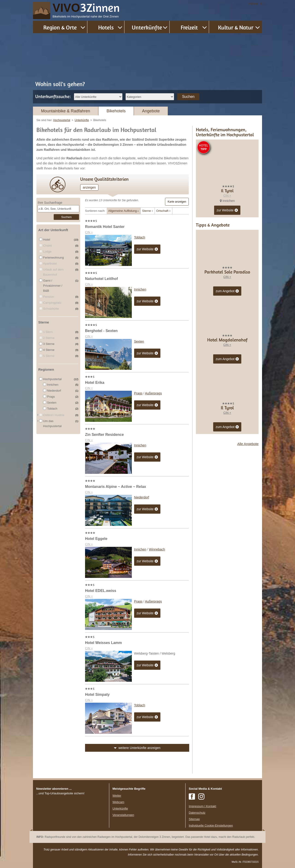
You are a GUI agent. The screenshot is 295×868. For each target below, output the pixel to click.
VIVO (86, 8)
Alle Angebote (248, 527)
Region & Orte (60, 27)
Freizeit (189, 27)
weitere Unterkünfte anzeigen (139, 748)
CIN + (89, 232)
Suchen (188, 97)
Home (254, 4)
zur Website (147, 249)
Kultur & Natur (236, 27)
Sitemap (194, 819)
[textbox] (58, 209)
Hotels (106, 27)
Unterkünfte (147, 27)
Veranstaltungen (123, 815)
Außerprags (153, 393)
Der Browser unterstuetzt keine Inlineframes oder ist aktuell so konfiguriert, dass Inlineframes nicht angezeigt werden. (71, 826)
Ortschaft (162, 211)
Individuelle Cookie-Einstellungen (211, 826)
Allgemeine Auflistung (122, 211)
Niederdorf (142, 497)
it (261, 4)
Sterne (146, 211)
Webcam (118, 802)
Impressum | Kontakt (202, 806)
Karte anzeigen (177, 202)
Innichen (140, 289)
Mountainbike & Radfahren (66, 111)
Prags (138, 393)
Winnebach (157, 549)
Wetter (117, 796)
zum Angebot (227, 374)
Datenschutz (197, 813)
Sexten (139, 341)
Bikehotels (116, 111)
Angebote (151, 111)
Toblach (140, 237)
